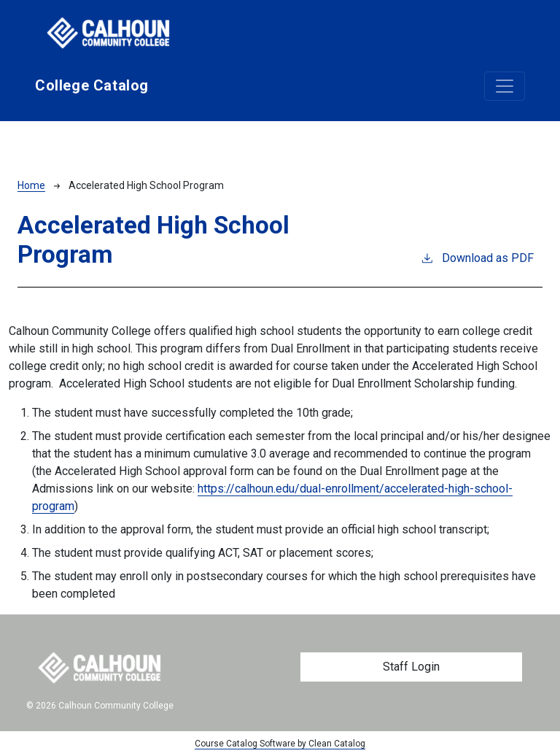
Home (31, 185)
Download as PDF (477, 257)
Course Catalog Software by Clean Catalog (280, 744)
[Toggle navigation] (505, 86)
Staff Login (411, 667)
